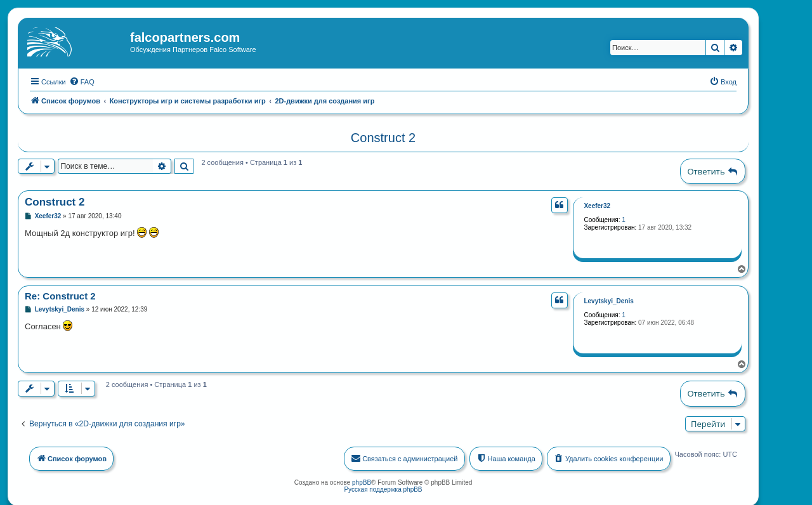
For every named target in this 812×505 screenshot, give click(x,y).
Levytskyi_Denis (608, 300)
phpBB (362, 481)
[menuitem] (82, 81)
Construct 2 (383, 136)
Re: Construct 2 (60, 295)
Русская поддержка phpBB (383, 488)
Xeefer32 (597, 205)
